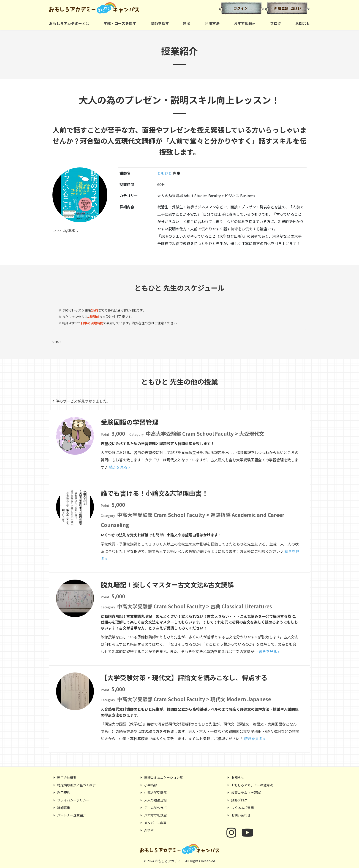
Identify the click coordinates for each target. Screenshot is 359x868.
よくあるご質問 (242, 808)
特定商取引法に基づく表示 (76, 785)
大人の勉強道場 (155, 800)
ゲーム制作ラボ (155, 808)
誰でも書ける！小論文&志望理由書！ (154, 493)
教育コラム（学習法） (247, 793)
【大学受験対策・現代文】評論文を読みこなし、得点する (184, 677)
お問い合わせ (241, 815)
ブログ (276, 23)
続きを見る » (120, 467)
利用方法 (212, 23)
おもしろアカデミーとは (69, 23)
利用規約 (64, 793)
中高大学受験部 (155, 793)
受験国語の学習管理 (130, 422)
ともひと (165, 173)
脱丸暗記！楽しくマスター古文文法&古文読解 (167, 585)
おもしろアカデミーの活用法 (252, 785)
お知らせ (238, 777)
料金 (187, 23)
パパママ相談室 (155, 815)
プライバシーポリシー (73, 800)
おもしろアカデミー (113, 8)
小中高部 (151, 785)
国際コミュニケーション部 (163, 777)
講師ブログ (239, 800)
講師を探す (160, 23)
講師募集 (64, 808)
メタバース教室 (155, 823)
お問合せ (303, 23)
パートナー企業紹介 (72, 815)
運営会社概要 (67, 777)
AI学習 (149, 830)
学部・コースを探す (120, 23)
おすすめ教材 (245, 23)
